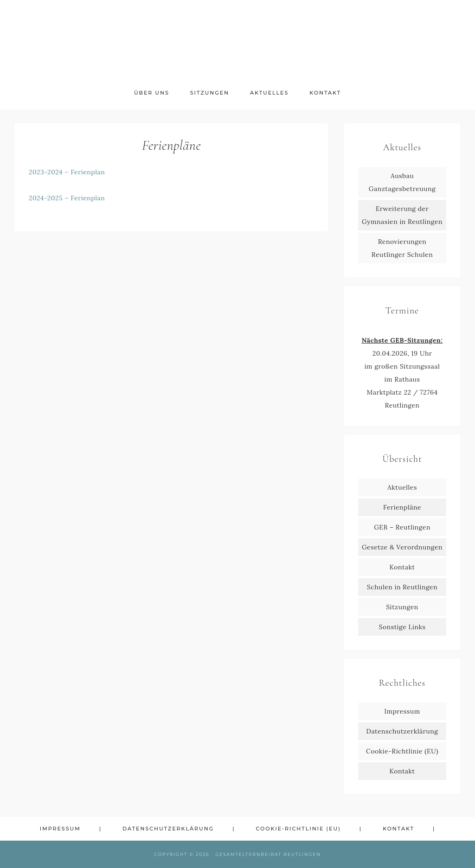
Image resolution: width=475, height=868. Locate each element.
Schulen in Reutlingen (402, 587)
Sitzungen (402, 607)
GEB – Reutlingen (402, 527)
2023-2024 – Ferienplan (67, 172)
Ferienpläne (402, 507)
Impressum (402, 711)
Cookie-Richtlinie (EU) (402, 751)
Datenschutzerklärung (402, 731)
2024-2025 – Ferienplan (67, 198)
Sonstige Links (402, 627)
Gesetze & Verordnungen (402, 547)
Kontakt (402, 567)
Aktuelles (402, 487)
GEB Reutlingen (237, 41)
